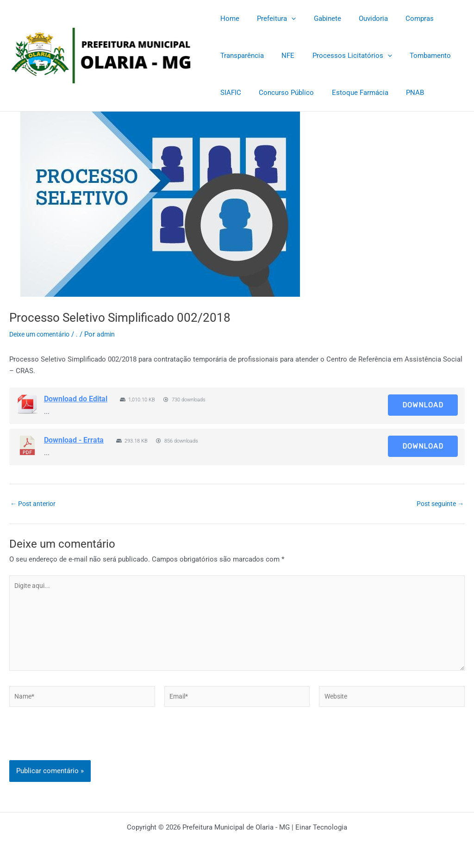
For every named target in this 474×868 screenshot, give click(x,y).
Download (423, 405)
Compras (402, 19)
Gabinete (318, 19)
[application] (286, 19)
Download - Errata (74, 440)
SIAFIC (229, 93)
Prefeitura (271, 19)
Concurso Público (281, 93)
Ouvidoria (360, 19)
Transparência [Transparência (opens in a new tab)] (240, 56)
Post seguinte (438, 504)
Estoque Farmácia (350, 93)
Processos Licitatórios (343, 56)
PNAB (402, 93)
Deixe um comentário (42, 334)
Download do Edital (76, 399)
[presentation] (80, 751)
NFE (282, 56)
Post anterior (35, 504)
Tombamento (417, 56)
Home (228, 19)
